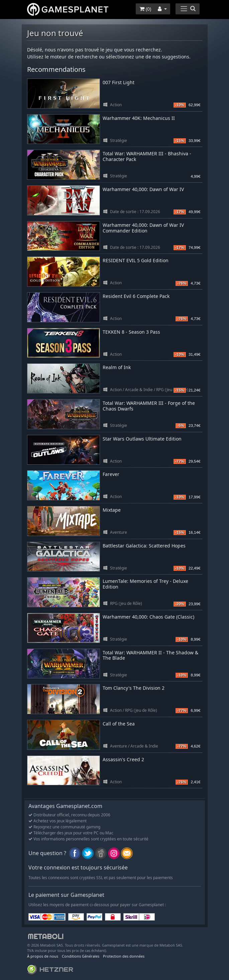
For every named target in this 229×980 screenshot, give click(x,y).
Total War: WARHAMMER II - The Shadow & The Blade (150, 655)
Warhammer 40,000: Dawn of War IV (143, 189)
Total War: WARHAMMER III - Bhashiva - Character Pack (147, 156)
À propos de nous (43, 956)
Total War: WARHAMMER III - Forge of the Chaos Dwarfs (149, 406)
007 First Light (119, 82)
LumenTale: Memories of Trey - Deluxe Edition (145, 584)
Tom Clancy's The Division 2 (134, 688)
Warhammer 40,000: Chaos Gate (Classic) (148, 617)
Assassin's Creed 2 (123, 759)
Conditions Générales (81, 956)
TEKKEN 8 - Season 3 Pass (131, 332)
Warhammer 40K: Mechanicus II (139, 118)
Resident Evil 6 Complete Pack (136, 296)
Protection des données (124, 956)
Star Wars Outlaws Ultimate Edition (142, 439)
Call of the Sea (119, 724)
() (145, 9)
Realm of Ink (117, 367)
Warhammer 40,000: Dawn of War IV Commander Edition (143, 228)
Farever (111, 474)
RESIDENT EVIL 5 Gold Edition (136, 260)
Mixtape (112, 510)
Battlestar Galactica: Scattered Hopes (144, 546)
